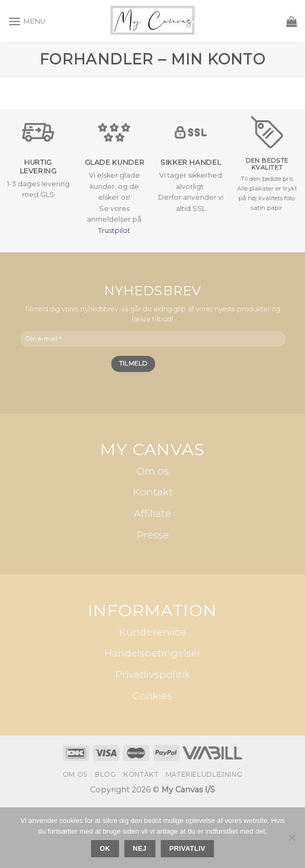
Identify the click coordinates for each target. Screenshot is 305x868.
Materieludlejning (204, 774)
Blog (105, 774)
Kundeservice (152, 632)
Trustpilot (114, 231)
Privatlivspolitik (153, 674)
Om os (153, 471)
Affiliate (152, 513)
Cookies (152, 696)
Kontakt (153, 492)
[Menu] (27, 21)
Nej (140, 849)
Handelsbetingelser (153, 653)
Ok (105, 849)
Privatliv (187, 849)
